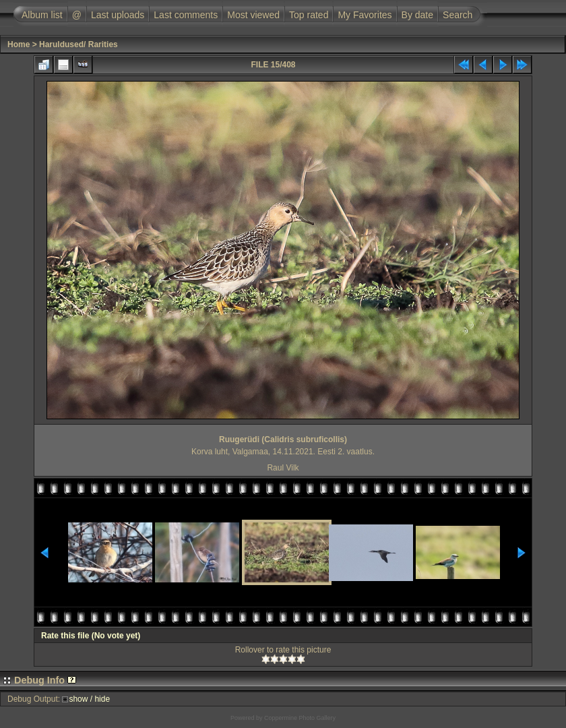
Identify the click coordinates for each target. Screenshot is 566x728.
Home (19, 44)
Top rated (309, 15)
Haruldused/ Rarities (78, 44)
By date (417, 15)
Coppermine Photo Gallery (300, 718)
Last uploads (118, 15)
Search (458, 15)
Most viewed (253, 15)
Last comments (186, 15)
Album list (42, 15)
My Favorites (365, 15)
